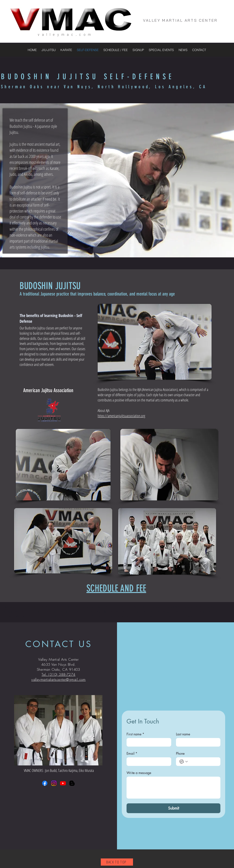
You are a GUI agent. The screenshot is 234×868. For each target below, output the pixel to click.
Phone (180, 753)
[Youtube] (63, 783)
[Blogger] (72, 783)
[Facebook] (45, 783)
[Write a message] (173, 788)
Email (132, 753)
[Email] (147, 762)
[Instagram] (54, 783)
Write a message (139, 773)
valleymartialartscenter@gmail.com (58, 680)
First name (135, 734)
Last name (183, 734)
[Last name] (197, 742)
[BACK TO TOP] (117, 862)
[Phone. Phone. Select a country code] (184, 762)
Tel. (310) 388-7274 (58, 675)
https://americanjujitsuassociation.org (121, 416)
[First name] (147, 742)
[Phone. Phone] (203, 762)
